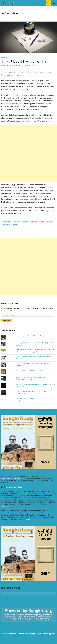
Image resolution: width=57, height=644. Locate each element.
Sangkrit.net (6, 506)
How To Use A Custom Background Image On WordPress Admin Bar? (32, 378)
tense (15, 225)
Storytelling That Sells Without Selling (30, 336)
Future (4, 57)
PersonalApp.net (47, 634)
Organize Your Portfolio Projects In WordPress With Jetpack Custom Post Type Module (35, 351)
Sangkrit (6, 225)
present (50, 222)
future (25, 222)
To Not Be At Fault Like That (24, 61)
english (17, 222)
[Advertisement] (28, 154)
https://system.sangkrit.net (11, 478)
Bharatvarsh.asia (9, 634)
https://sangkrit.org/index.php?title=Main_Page (15, 624)
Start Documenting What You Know (29, 370)
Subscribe (7, 320)
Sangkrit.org (30, 519)
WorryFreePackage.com (28, 634)
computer (7, 222)
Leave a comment (27, 66)
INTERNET (34, 222)
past (42, 222)
